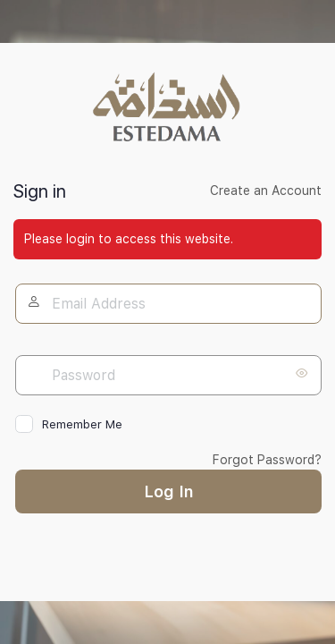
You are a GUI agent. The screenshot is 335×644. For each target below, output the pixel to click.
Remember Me (82, 424)
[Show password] (304, 373)
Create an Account (266, 191)
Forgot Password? (267, 460)
